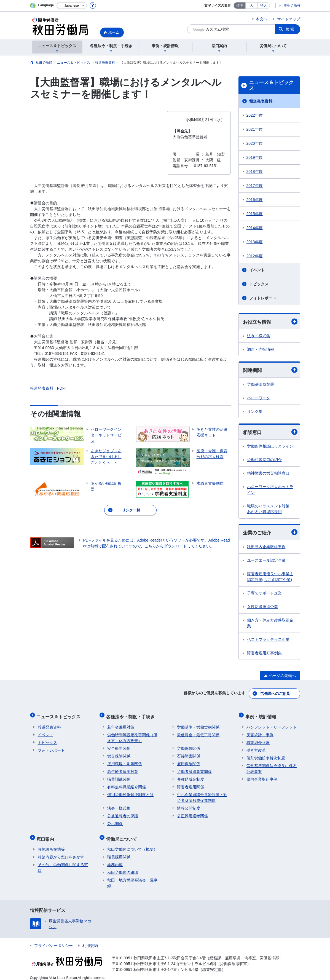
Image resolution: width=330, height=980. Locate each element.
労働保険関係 (189, 746)
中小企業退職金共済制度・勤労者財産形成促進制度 (202, 795)
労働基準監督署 (261, 385)
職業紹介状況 (258, 740)
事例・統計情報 (262, 715)
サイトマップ (289, 19)
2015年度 (255, 214)
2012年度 (255, 256)
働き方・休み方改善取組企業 (270, 624)
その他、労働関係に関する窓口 (63, 863)
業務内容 (115, 860)
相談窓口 (270, 433)
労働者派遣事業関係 (194, 769)
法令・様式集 (259, 336)
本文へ (262, 19)
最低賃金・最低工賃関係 (198, 732)
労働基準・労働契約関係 (198, 725)
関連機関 (270, 370)
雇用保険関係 (189, 761)
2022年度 (255, 115)
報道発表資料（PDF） (49, 388)
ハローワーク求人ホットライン (270, 490)
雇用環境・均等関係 (125, 761)
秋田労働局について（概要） (132, 844)
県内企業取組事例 (262, 777)
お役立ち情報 (270, 322)
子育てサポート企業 (264, 594)
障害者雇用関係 (191, 784)
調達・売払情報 (261, 350)
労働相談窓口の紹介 (264, 460)
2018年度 (255, 172)
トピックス (259, 284)
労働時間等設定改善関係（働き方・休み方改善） (132, 735)
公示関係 (115, 821)
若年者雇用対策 (121, 725)
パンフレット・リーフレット (272, 725)
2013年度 (255, 242)
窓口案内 (47, 835)
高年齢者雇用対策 (123, 769)
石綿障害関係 (189, 754)
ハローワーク (259, 398)
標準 (240, 6)
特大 (264, 6)
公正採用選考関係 (192, 813)
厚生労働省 (292, 6)
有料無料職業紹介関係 (127, 784)
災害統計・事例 (260, 732)
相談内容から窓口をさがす (61, 852)
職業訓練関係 (119, 777)
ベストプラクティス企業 (268, 641)
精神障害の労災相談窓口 (268, 474)
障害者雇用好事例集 (264, 654)
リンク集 (255, 412)
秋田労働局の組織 (123, 867)
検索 (290, 29)
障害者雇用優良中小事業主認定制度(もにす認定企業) (270, 578)
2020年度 (255, 143)
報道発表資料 (261, 101)
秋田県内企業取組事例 (266, 548)
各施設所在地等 (51, 844)
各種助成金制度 (191, 777)
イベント (257, 270)
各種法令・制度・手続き (132, 715)
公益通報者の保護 (123, 813)
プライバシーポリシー (53, 941)
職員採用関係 (119, 852)
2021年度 (255, 129)
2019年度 (255, 157)
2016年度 (255, 200)
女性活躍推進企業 (262, 608)
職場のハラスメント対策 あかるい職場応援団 (270, 510)
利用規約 (90, 941)
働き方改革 (256, 748)
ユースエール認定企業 (266, 561)
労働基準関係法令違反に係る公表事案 (272, 766)
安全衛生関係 (119, 746)
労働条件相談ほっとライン (270, 447)
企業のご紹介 (270, 533)
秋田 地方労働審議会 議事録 (132, 878)
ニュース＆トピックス (271, 85)
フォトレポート (263, 298)
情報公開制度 (189, 806)
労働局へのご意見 (275, 694)
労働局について (123, 835)
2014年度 (255, 228)
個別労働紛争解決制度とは (130, 792)
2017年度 (255, 186)
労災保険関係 (119, 754)
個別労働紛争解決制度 (266, 756)
